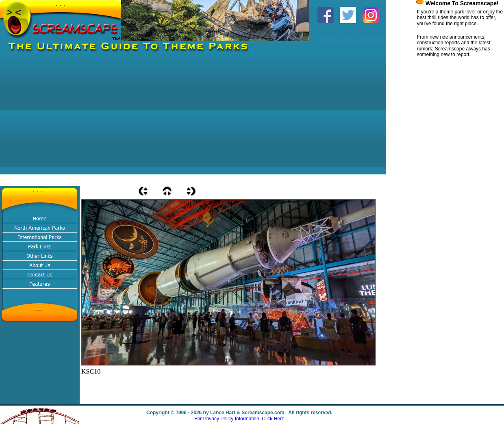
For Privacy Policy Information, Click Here (239, 419)
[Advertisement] (138, 117)
